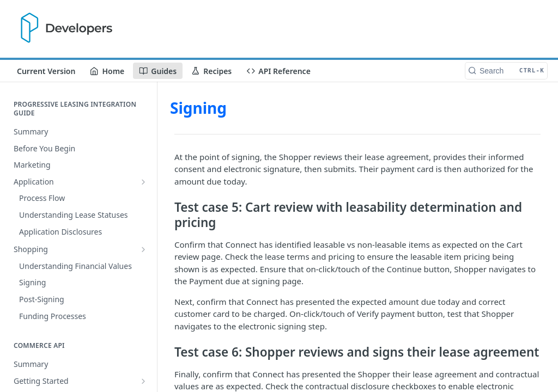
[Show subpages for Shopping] (143, 198)
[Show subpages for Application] (143, 182)
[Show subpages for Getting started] (143, 342)
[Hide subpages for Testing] (143, 359)
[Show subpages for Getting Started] (143, 262)
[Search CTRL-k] (506, 71)
